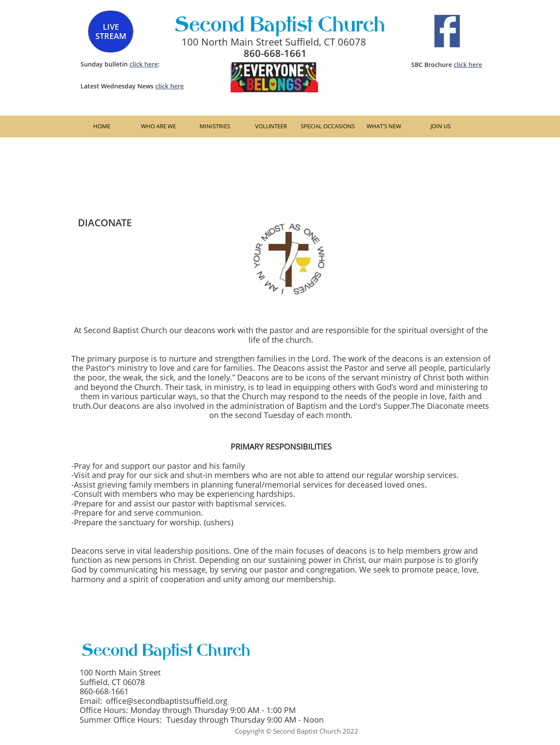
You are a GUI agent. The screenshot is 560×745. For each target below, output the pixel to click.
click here (144, 64)
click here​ (468, 65)
